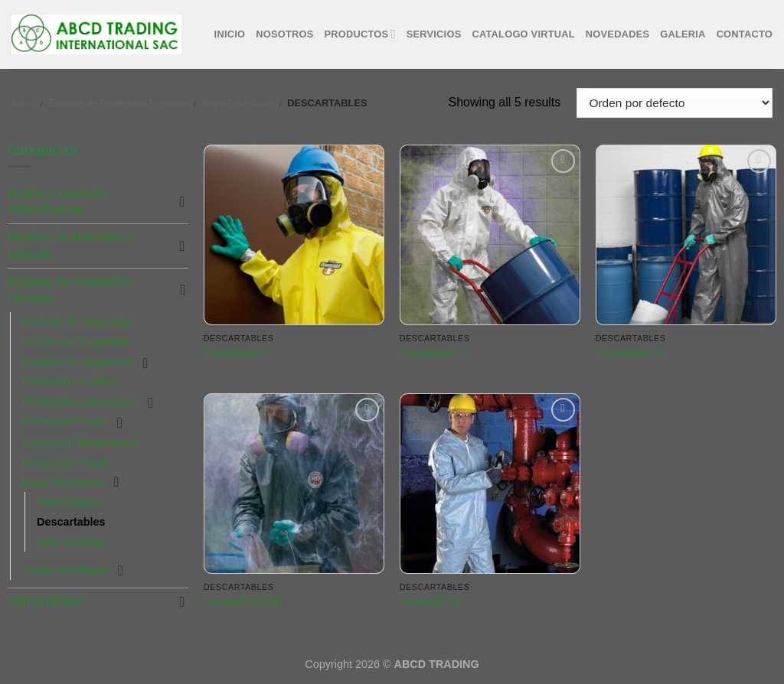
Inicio (230, 34)
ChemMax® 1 (237, 353)
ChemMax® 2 (433, 353)
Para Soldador (72, 542)
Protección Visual (65, 462)
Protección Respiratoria (80, 442)
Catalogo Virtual (523, 34)
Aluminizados (70, 502)
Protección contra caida (80, 402)
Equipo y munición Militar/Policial (58, 201)
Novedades (617, 34)
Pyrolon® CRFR (243, 601)
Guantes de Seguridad (77, 362)
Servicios (434, 34)
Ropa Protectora (238, 103)
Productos (360, 34)
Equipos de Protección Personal (118, 103)
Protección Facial (64, 422)
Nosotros (284, 34)
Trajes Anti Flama (65, 569)
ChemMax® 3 (629, 353)
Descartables (71, 522)
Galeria (683, 34)
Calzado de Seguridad (77, 322)
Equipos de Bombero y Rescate (70, 245)
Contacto (745, 34)
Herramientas (44, 601)
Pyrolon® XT (431, 601)
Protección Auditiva (69, 382)
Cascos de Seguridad (75, 342)
